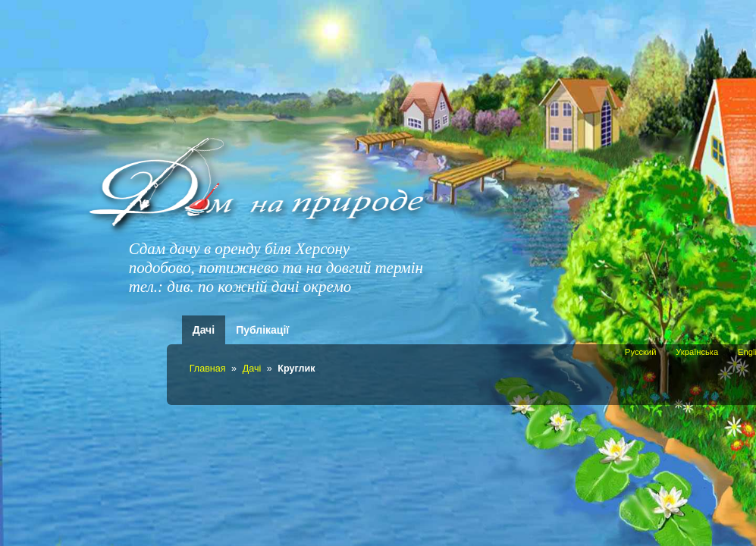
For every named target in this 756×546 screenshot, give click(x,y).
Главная (208, 369)
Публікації (262, 330)
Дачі (204, 330)
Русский (641, 352)
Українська (697, 352)
